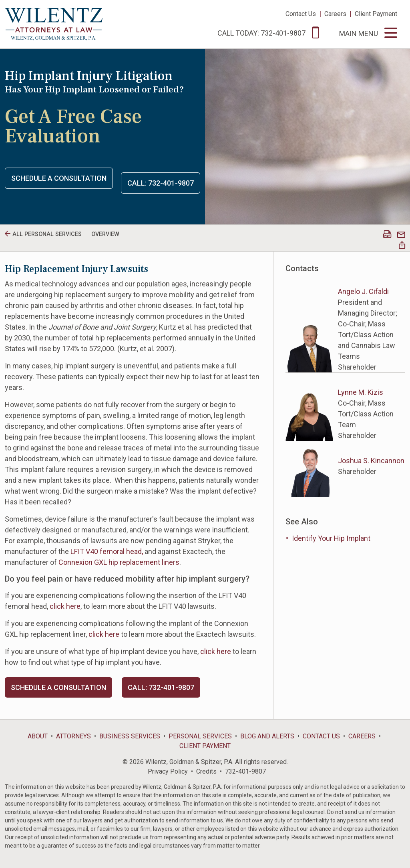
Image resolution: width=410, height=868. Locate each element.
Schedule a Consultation (59, 178)
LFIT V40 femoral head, (107, 551)
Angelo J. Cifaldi (363, 291)
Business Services (130, 736)
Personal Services (200, 736)
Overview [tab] (105, 234)
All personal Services (47, 234)
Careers (335, 14)
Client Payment (376, 14)
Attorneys (73, 736)
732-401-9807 (245, 771)
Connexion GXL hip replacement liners (119, 562)
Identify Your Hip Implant (331, 538)
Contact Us (301, 14)
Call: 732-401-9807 (161, 183)
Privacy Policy (168, 771)
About (38, 736)
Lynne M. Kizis (361, 392)
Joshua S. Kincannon (371, 461)
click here (65, 606)
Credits (206, 771)
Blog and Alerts (267, 736)
